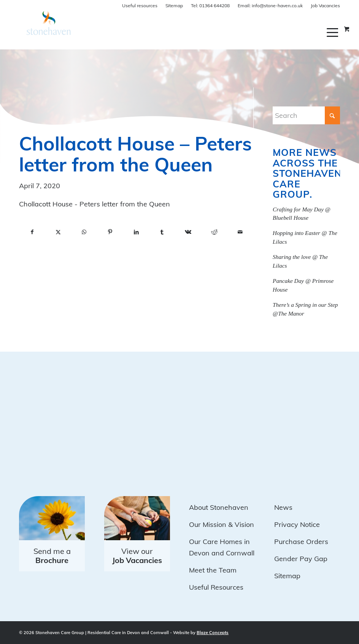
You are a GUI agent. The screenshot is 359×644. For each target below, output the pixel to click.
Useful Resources (216, 587)
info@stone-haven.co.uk (270, 6)
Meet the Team (213, 570)
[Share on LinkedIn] (136, 232)
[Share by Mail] (240, 232)
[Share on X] (58, 232)
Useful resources (140, 6)
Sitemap (174, 6)
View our (137, 556)
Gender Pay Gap (301, 559)
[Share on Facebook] (32, 232)
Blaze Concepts (213, 633)
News (283, 507)
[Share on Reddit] (214, 232)
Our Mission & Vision (222, 524)
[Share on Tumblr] (162, 232)
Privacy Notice (297, 524)
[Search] (306, 115)
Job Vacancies (325, 6)
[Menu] (333, 32)
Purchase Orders (301, 542)
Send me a (52, 556)
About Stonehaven (219, 507)
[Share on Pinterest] (110, 232)
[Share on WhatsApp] (84, 232)
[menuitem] (333, 32)
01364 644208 (210, 6)
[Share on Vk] (188, 232)
